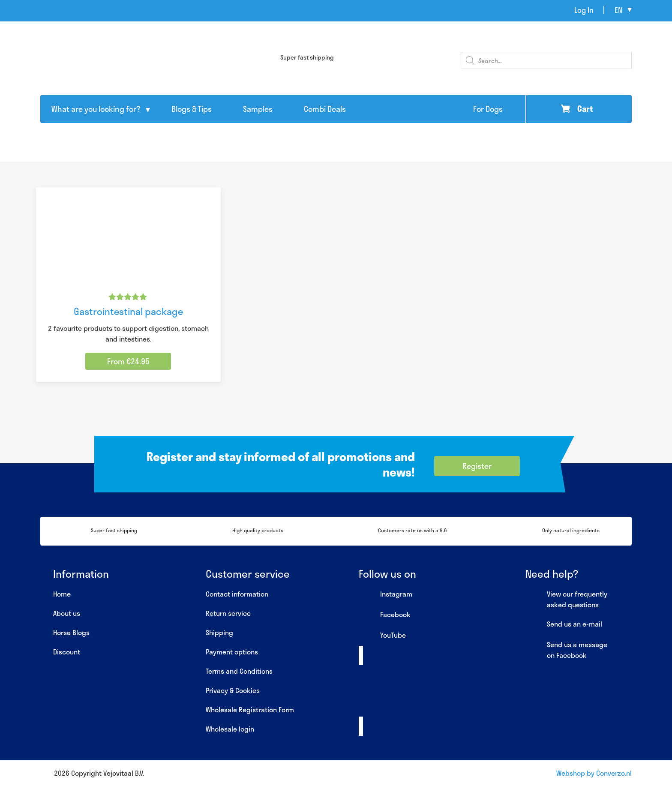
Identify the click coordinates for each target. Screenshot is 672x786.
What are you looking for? (96, 109)
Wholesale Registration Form (250, 709)
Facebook (385, 615)
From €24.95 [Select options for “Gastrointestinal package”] (128, 361)
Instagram (385, 594)
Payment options (232, 652)
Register (477, 466)
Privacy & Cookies (233, 690)
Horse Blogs (71, 632)
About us (67, 613)
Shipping (219, 632)
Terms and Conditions (239, 671)
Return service (228, 613)
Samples (258, 109)
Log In (584, 10)
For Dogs (488, 109)
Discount (67, 652)
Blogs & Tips (192, 109)
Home (62, 594)
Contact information (237, 594)
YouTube (382, 636)
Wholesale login (230, 729)
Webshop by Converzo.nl (594, 773)
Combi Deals (325, 109)
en (618, 10)
